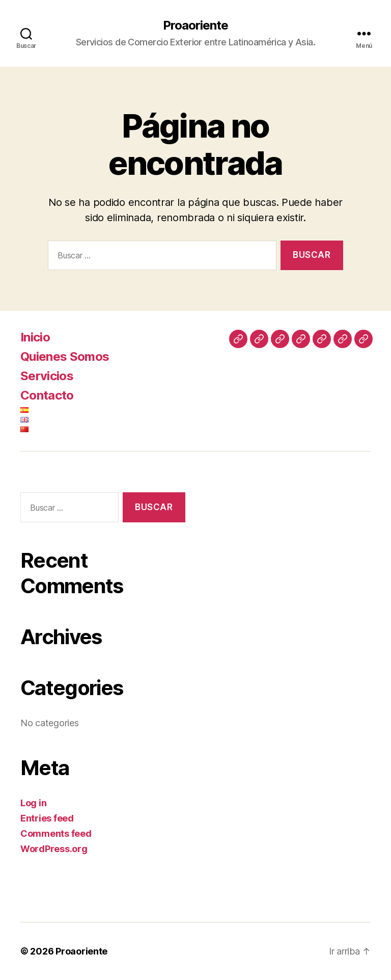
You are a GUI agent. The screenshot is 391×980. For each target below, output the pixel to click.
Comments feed (56, 833)
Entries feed (47, 818)
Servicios (47, 376)
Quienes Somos (65, 356)
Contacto (47, 395)
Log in (33, 803)
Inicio (35, 337)
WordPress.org (54, 849)
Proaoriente (195, 25)
